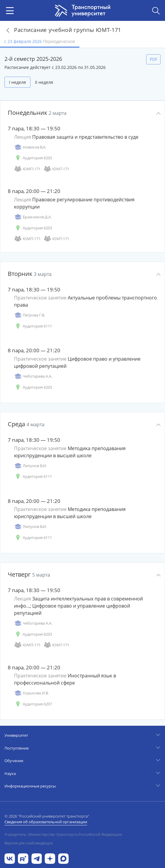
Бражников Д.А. (33, 217)
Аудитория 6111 (33, 326)
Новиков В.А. (30, 147)
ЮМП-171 (27, 169)
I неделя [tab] (17, 82)
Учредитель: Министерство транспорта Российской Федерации (63, 834)
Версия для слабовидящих (29, 843)
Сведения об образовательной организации (46, 822)
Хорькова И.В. (31, 693)
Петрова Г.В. (29, 315)
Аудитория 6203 (33, 158)
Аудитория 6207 (33, 704)
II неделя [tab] (44, 82)
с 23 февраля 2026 (40, 41)
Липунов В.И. (30, 466)
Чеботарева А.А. (33, 376)
